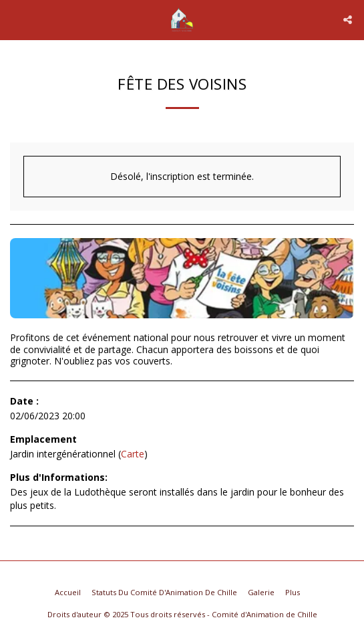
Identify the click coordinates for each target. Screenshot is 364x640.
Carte (133, 454)
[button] (15, 19)
